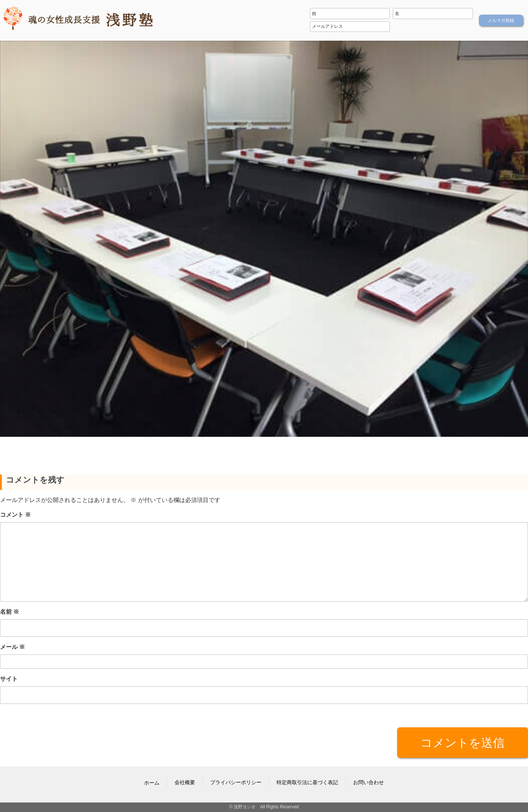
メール (12, 647)
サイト (9, 679)
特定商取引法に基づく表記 (307, 782)
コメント (15, 515)
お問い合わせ (368, 782)
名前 (10, 612)
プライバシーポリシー (236, 782)
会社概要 (185, 782)
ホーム (152, 783)
